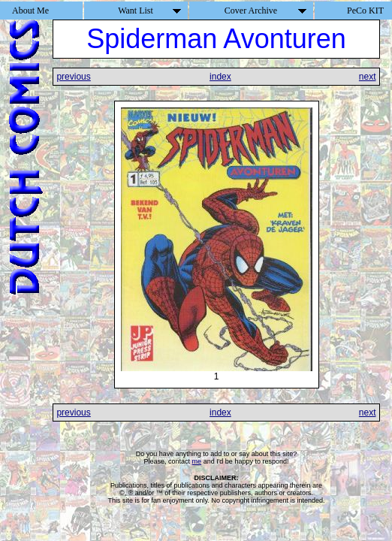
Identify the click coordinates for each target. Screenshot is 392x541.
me (197, 461)
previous (73, 77)
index (220, 77)
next (368, 77)
